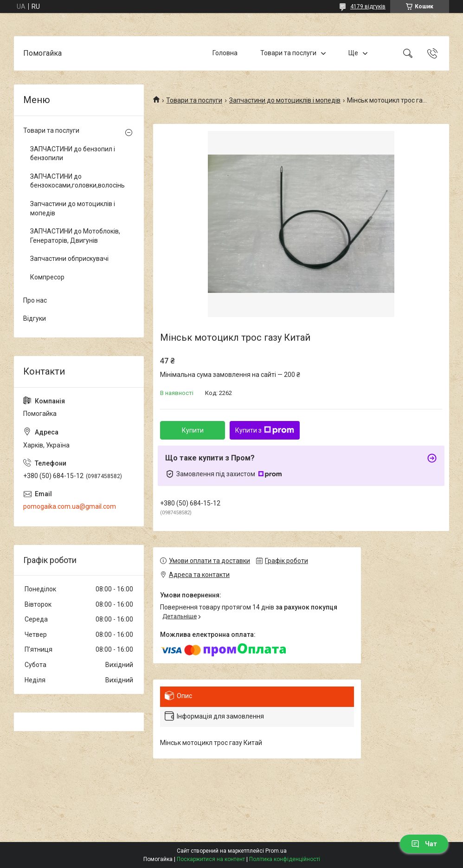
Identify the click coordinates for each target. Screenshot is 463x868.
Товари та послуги (288, 53)
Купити (193, 430)
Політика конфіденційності (285, 859)
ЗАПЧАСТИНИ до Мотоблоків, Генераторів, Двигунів (75, 236)
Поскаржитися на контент (211, 859)
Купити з (265, 430)
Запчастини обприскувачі (69, 259)
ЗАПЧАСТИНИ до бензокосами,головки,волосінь (77, 181)
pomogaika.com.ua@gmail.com (70, 506)
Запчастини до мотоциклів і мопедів (285, 100)
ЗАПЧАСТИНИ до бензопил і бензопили (73, 154)
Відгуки (35, 318)
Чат (424, 844)
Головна (225, 53)
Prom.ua (276, 851)
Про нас (35, 300)
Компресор (47, 277)
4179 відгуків (368, 6)
